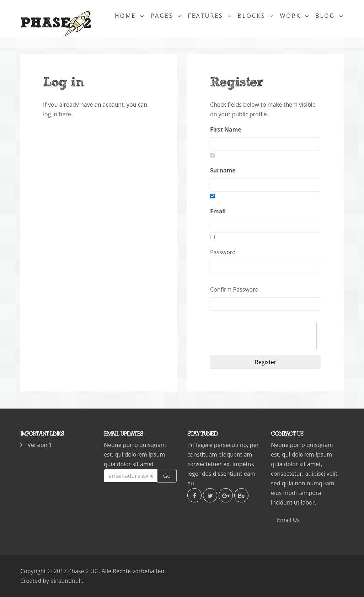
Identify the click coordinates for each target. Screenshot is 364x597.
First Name (226, 129)
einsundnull (66, 581)
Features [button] (207, 18)
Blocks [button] (253, 18)
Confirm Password (234, 289)
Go (167, 476)
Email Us (288, 520)
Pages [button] (163, 18)
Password (223, 252)
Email (218, 211)
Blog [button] (326, 18)
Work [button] (291, 18)
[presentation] (263, 336)
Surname (223, 170)
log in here (57, 114)
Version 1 (40, 445)
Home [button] (127, 18)
